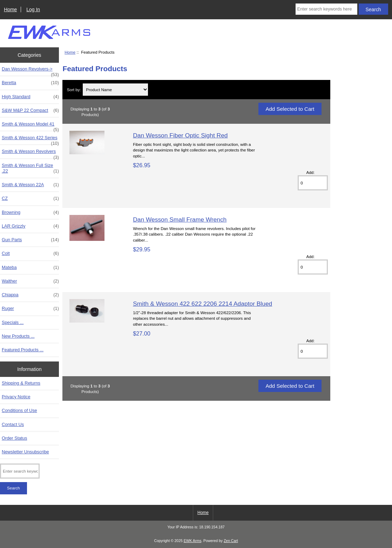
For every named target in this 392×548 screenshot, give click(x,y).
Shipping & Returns (21, 383)
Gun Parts (30, 240)
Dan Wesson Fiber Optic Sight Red (180, 135)
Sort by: (74, 90)
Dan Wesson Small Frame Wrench (180, 219)
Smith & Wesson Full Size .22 (30, 168)
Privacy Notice (16, 397)
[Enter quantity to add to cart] (313, 183)
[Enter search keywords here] (326, 9)
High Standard (30, 97)
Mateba (30, 268)
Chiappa (30, 295)
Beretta (30, 83)
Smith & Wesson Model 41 (30, 126)
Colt (30, 253)
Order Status (14, 438)
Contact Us (13, 424)
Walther (30, 281)
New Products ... (18, 336)
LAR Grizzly (30, 226)
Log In (33, 9)
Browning (30, 212)
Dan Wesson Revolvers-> (30, 71)
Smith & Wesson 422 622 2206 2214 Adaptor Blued (202, 304)
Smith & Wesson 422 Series (30, 140)
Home (10, 9)
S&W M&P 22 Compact (30, 110)
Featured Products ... (23, 350)
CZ (30, 198)
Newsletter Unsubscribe (25, 452)
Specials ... (13, 322)
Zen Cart (231, 541)
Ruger (30, 309)
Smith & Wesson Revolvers (30, 153)
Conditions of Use (19, 410)
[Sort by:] (115, 90)
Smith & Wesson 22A (30, 185)
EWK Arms (192, 541)
